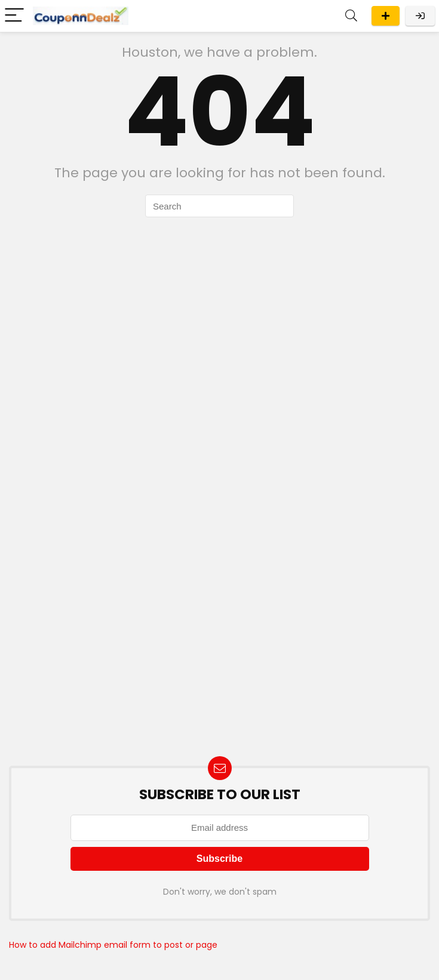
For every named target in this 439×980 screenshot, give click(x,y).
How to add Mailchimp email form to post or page (113, 945)
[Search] (351, 16)
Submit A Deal (386, 16)
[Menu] (14, 16)
